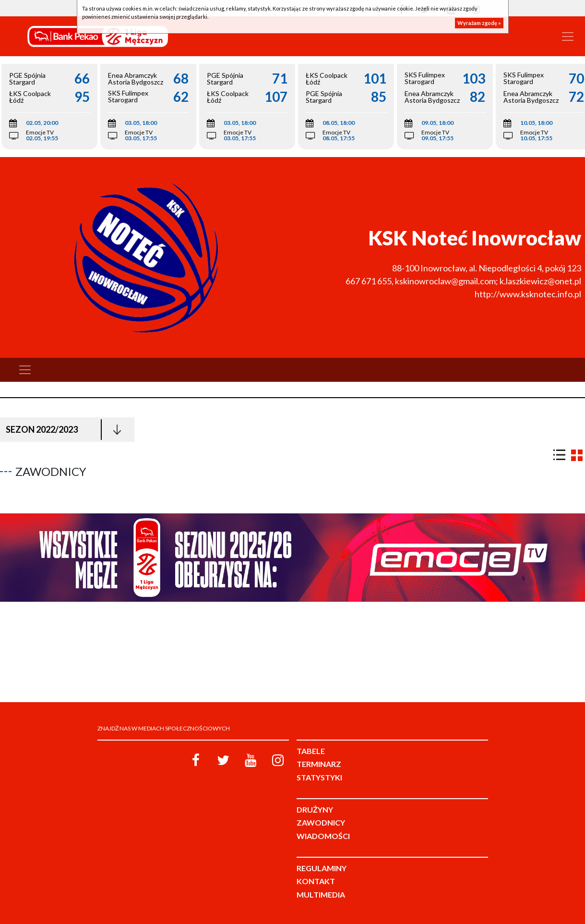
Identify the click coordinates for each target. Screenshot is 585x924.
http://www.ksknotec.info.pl (528, 294)
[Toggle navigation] (568, 36)
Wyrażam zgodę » (479, 23)
